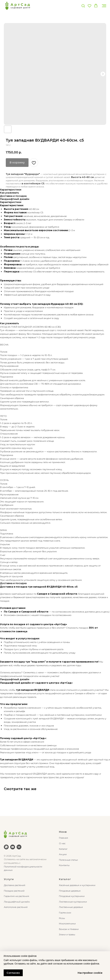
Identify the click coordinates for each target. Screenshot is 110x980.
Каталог (63, 849)
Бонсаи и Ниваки (69, 929)
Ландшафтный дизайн (17, 902)
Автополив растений (16, 907)
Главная (63, 838)
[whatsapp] (6, 847)
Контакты (64, 865)
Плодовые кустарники (72, 896)
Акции (63, 854)
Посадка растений (14, 891)
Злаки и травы (67, 934)
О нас (62, 843)
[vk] (19, 847)
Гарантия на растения (16, 896)
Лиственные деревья (71, 907)
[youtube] (13, 847)
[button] (83, 6)
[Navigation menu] (104, 6)
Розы (62, 918)
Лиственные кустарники (73, 902)
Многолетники (67, 924)
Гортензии (65, 913)
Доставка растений (15, 885)
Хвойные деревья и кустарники (77, 885)
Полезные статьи (68, 860)
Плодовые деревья (70, 891)
